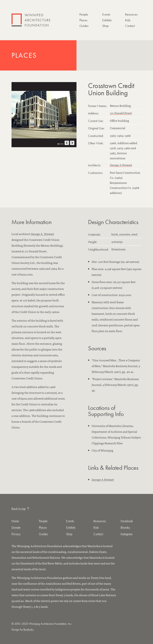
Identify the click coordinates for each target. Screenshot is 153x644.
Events (106, 14)
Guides (84, 26)
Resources (131, 14)
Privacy (16, 534)
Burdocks (28, 629)
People (84, 14)
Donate (16, 527)
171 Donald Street (121, 113)
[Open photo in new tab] (44, 115)
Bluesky (125, 527)
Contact (130, 26)
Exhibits (107, 20)
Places (83, 20)
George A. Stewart (42, 234)
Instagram (127, 534)
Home (15, 521)
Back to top (21, 509)
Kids (128, 20)
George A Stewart (121, 165)
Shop (105, 26)
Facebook (127, 521)
